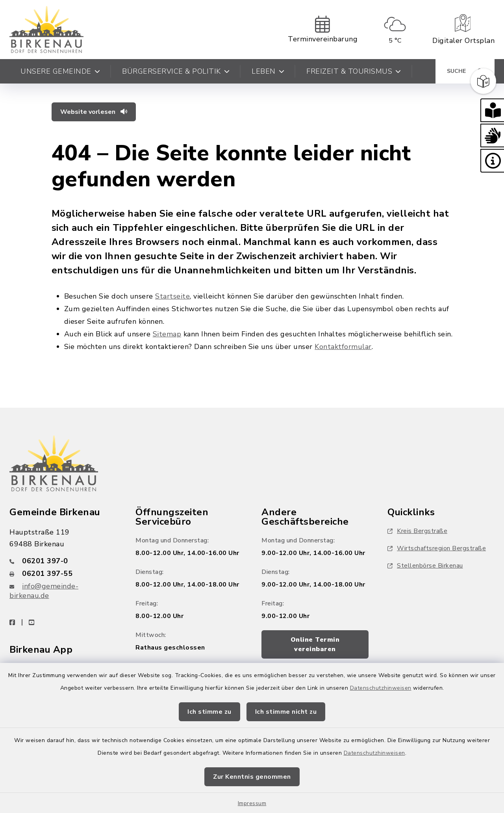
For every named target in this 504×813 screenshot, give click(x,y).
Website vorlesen (94, 112)
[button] (492, 110)
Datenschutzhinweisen (381, 688)
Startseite (172, 296)
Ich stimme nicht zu (286, 712)
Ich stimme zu (209, 712)
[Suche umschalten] (465, 71)
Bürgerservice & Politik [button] (176, 71)
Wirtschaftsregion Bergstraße (437, 548)
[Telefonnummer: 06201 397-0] (63, 561)
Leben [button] (268, 71)
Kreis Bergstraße (417, 531)
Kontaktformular (343, 347)
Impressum (252, 803)
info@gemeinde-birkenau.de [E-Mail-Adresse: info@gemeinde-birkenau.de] (44, 591)
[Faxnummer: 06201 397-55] (63, 574)
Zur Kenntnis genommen (252, 777)
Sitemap (167, 334)
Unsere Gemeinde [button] (60, 71)
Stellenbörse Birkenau (425, 566)
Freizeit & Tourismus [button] (354, 71)
